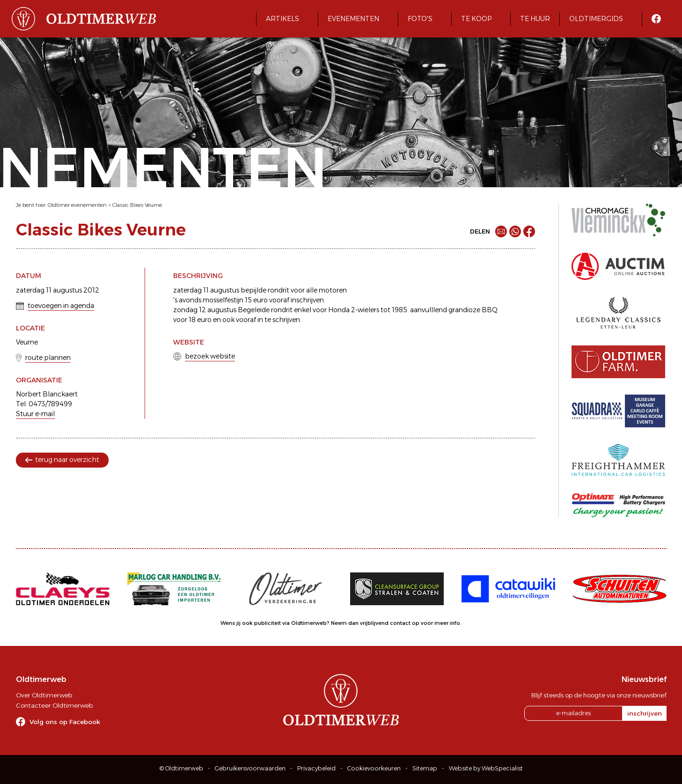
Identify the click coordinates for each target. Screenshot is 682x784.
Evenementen (353, 19)
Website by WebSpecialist (486, 768)
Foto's (420, 19)
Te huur (535, 19)
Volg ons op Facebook (65, 722)
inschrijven (645, 713)
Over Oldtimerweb (44, 695)
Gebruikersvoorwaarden (250, 768)
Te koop (476, 19)
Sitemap (425, 768)
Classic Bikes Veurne (137, 205)
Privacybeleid (316, 768)
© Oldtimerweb (181, 768)
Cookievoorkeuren (374, 768)
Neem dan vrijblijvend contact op (375, 623)
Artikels (282, 19)
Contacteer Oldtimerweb (54, 705)
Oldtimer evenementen (77, 205)
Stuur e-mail (35, 414)
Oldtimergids (596, 19)
